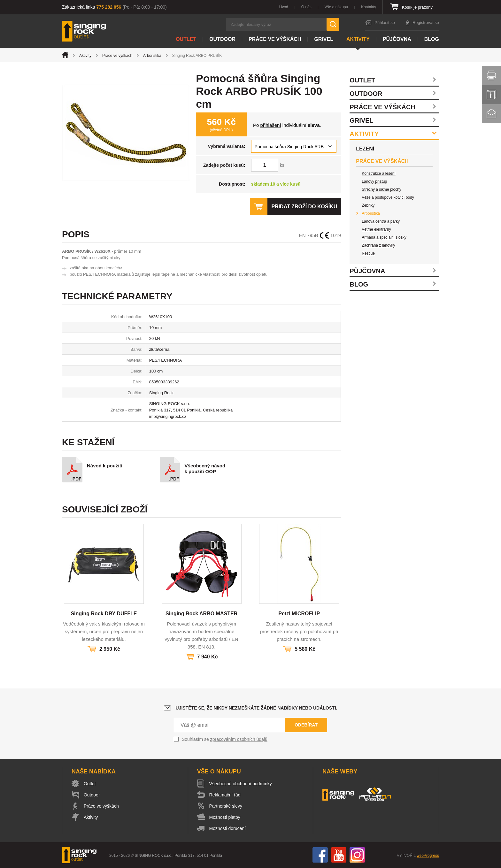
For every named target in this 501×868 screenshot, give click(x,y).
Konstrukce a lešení (378, 173)
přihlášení (271, 125)
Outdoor (222, 39)
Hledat (333, 24)
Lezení (365, 149)
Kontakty (369, 7)
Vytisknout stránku (491, 75)
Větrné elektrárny (376, 229)
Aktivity (358, 39)
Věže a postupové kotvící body (388, 197)
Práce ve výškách (275, 39)
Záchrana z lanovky (378, 245)
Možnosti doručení (227, 828)
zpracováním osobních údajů (239, 739)
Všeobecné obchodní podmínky (241, 784)
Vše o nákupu (336, 7)
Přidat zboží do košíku (304, 207)
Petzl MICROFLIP (299, 614)
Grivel (324, 39)
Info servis (491, 95)
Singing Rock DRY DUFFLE (104, 614)
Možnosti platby (225, 817)
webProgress (428, 856)
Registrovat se (426, 23)
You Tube (339, 855)
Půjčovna (397, 39)
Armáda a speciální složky (384, 237)
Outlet (186, 39)
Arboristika (152, 56)
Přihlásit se (385, 23)
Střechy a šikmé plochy (381, 189)
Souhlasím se (225, 739)
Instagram (357, 855)
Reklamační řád (225, 795)
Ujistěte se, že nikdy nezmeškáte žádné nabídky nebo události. (257, 708)
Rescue (368, 253)
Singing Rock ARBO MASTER (201, 614)
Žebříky (368, 205)
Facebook (320, 855)
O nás (306, 7)
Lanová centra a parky (381, 221)
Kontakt (491, 114)
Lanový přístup (374, 181)
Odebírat (306, 725)
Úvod (284, 7)
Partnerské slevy (226, 806)
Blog (432, 39)
